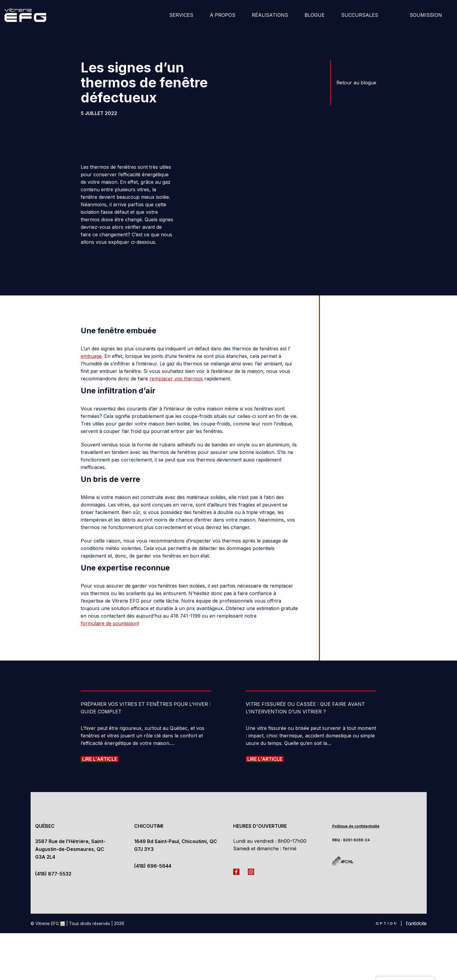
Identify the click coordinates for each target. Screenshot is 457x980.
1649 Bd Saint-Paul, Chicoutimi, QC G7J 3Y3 (176, 812)
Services (181, 15)
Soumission (426, 15)
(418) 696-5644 (153, 833)
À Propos (222, 15)
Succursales (360, 15)
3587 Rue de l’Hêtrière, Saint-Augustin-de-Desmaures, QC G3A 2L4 (70, 816)
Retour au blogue (356, 83)
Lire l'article (100, 726)
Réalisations (270, 15)
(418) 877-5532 (53, 841)
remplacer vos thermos (176, 346)
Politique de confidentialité (356, 793)
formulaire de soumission (109, 591)
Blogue (315, 15)
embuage (91, 323)
